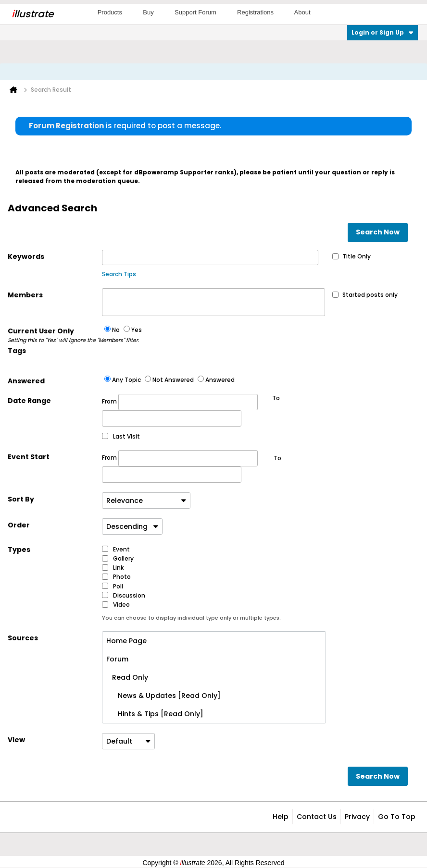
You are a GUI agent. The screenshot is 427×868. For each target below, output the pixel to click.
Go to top (397, 817)
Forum (117, 659)
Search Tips (119, 274)
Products (110, 12)
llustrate (32, 14)
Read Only (127, 677)
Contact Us (317, 817)
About (302, 12)
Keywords (26, 257)
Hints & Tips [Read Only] (155, 714)
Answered (26, 381)
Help (281, 817)
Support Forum (195, 12)
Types (19, 550)
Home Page (126, 641)
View (16, 740)
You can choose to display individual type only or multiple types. (191, 618)
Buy (148, 12)
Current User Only (55, 335)
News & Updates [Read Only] (163, 696)
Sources (23, 638)
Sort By (21, 499)
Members (25, 295)
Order (19, 525)
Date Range (29, 401)
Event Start (29, 457)
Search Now (378, 232)
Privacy (357, 817)
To (277, 458)
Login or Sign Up (383, 32)
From (180, 402)
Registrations (255, 12)
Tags (17, 351)
